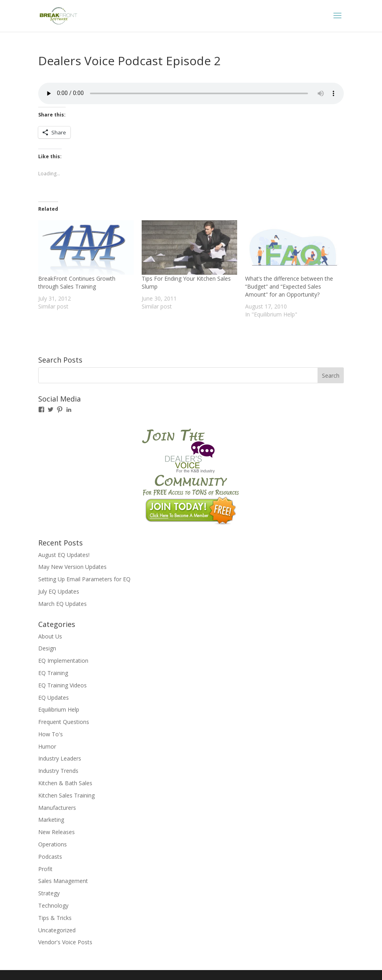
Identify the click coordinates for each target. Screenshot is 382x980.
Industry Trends (58, 771)
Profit (45, 869)
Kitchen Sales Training (66, 795)
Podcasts (50, 857)
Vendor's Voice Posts (65, 942)
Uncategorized (57, 930)
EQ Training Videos (62, 685)
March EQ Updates (62, 604)
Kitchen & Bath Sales (65, 783)
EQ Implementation (63, 661)
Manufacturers (57, 808)
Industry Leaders (60, 758)
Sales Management (63, 881)
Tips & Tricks (55, 918)
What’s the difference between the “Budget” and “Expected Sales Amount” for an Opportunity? (289, 286)
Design (47, 648)
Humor (47, 746)
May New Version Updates (72, 567)
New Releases (57, 832)
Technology (53, 905)
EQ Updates (54, 698)
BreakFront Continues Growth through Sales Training (77, 282)
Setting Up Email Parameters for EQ (84, 579)
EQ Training (53, 673)
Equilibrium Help (59, 709)
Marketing (51, 820)
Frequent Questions (64, 722)
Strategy (49, 893)
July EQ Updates (59, 591)
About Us (50, 636)
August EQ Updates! (64, 555)
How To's (51, 734)
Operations (53, 844)
